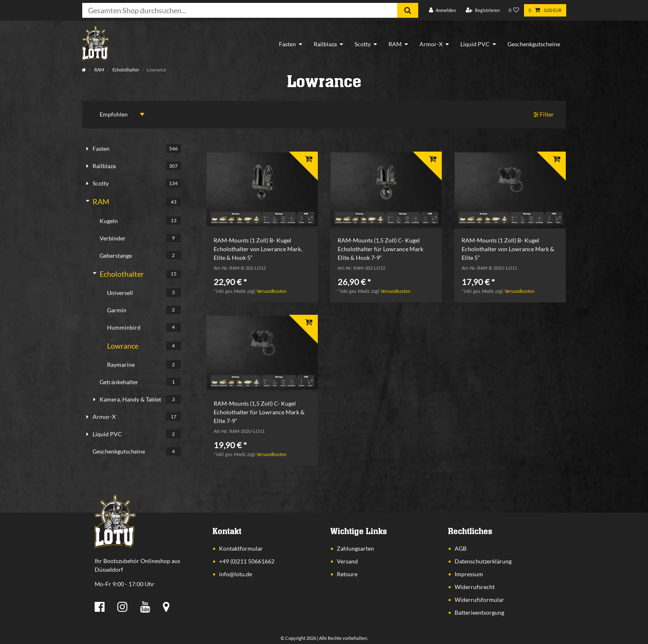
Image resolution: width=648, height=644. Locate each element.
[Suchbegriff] (240, 10)
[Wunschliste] (514, 11)
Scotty (363, 44)
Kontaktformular (241, 548)
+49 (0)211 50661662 (247, 561)
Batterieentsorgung (479, 612)
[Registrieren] (483, 11)
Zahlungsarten (355, 548)
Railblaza (325, 44)
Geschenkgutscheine (534, 44)
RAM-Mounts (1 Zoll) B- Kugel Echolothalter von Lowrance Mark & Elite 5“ (508, 249)
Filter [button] (544, 115)
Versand (347, 561)
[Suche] (408, 10)
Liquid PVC (475, 44)
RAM (395, 44)
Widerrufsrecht (475, 587)
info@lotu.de (236, 574)
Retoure (347, 574)
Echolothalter (125, 70)
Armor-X (431, 44)
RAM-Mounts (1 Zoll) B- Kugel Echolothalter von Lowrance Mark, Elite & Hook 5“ (258, 249)
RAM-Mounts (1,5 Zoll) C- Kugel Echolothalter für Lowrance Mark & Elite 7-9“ (259, 412)
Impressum (469, 574)
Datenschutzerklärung (483, 561)
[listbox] (262, 190)
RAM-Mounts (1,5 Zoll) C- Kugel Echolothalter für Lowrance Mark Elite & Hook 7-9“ (380, 249)
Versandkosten (272, 291)
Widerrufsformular (479, 600)
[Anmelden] (442, 11)
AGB (461, 548)
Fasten (287, 44)
